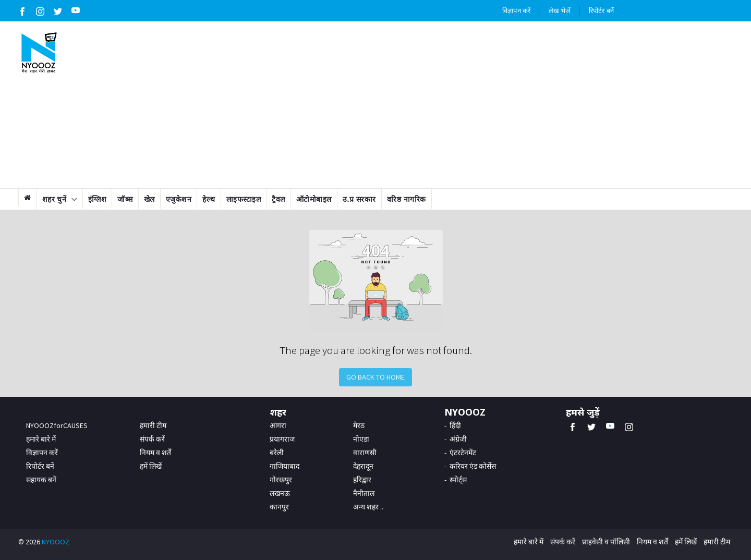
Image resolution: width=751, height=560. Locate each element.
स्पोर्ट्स (458, 480)
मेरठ (359, 425)
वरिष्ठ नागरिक (407, 199)
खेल (149, 199)
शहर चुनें (54, 199)
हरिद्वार (362, 480)
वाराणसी (365, 453)
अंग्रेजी (458, 439)
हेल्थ (209, 199)
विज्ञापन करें (516, 11)
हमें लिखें (151, 466)
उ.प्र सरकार (359, 199)
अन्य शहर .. (368, 507)
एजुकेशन (179, 199)
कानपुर (279, 507)
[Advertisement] (436, 105)
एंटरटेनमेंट (463, 453)
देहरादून (363, 466)
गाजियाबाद (284, 466)
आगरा (278, 425)
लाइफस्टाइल (244, 199)
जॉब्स (125, 199)
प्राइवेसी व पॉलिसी (606, 542)
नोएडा (361, 439)
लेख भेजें (560, 11)
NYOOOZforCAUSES (57, 425)
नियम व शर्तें (155, 453)
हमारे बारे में (41, 439)
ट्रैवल (278, 199)
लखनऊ (280, 493)
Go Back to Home (375, 377)
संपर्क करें (152, 439)
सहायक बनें (41, 480)
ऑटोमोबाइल (314, 199)
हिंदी (455, 425)
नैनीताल (364, 493)
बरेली (277, 453)
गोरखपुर (281, 480)
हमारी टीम (153, 425)
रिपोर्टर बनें (601, 11)
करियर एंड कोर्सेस (473, 466)
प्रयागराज (282, 439)
